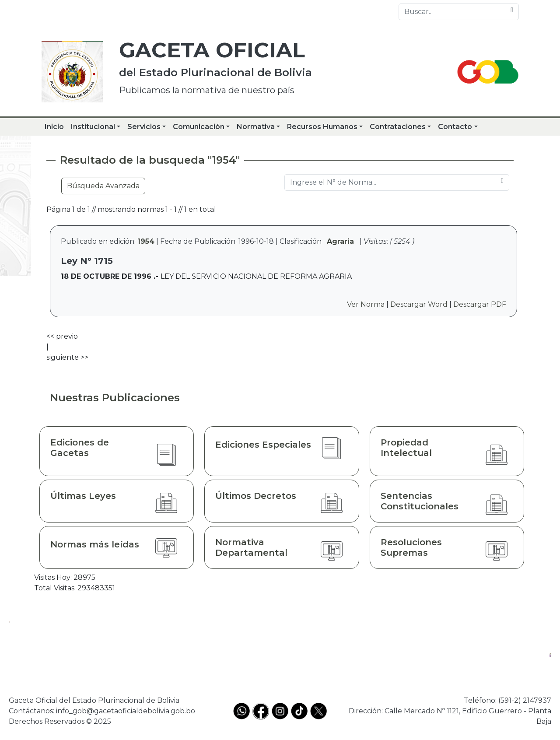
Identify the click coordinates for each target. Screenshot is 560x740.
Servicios (144, 127)
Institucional (93, 127)
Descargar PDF (480, 304)
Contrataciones (398, 127)
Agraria (340, 241)
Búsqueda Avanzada (103, 186)
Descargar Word (419, 304)
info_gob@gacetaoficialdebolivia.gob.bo (126, 711)
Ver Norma (366, 304)
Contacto (455, 127)
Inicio (54, 127)
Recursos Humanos (322, 127)
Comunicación (199, 127)
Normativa (256, 127)
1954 (146, 241)
